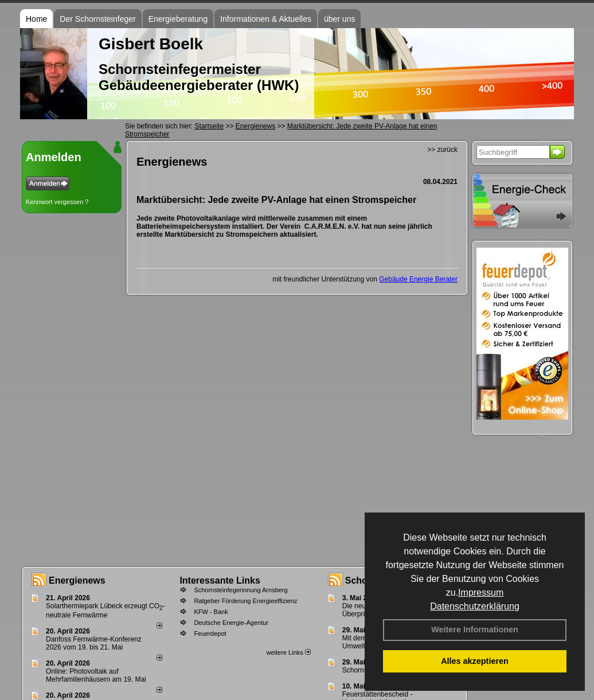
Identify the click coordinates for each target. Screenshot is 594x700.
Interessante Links (220, 580)
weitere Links (288, 652)
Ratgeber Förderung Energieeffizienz (245, 601)
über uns (339, 19)
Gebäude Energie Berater (418, 279)
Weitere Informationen (475, 629)
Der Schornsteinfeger (97, 19)
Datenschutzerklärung (475, 606)
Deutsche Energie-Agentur (231, 623)
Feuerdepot (210, 633)
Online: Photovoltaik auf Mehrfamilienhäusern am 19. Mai (96, 675)
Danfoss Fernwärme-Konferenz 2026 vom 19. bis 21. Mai (94, 643)
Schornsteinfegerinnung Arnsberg (241, 590)
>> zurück (442, 150)
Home (36, 19)
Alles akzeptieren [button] (475, 661)
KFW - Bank (211, 612)
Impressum (481, 593)
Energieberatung (178, 19)
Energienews (77, 580)
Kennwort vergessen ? (57, 202)
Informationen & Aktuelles (266, 19)
